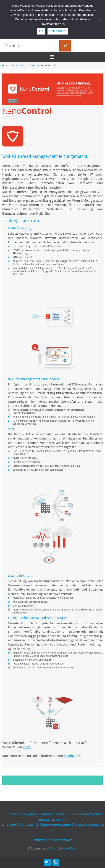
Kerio (33, 65)
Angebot (70, 756)
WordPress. (70, 848)
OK (41, 31)
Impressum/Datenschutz (53, 840)
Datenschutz (58, 31)
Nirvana (54, 848)
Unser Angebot (17, 65)
